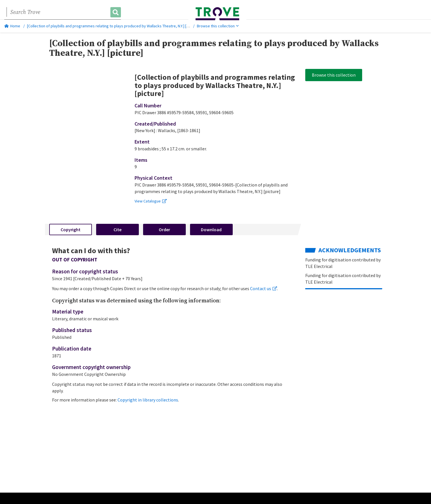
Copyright (71, 230)
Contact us (264, 288)
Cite (117, 230)
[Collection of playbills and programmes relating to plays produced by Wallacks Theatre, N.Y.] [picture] (113, 26)
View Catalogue (151, 201)
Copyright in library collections (148, 400)
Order (164, 230)
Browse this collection (218, 26)
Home (12, 26)
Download (211, 230)
